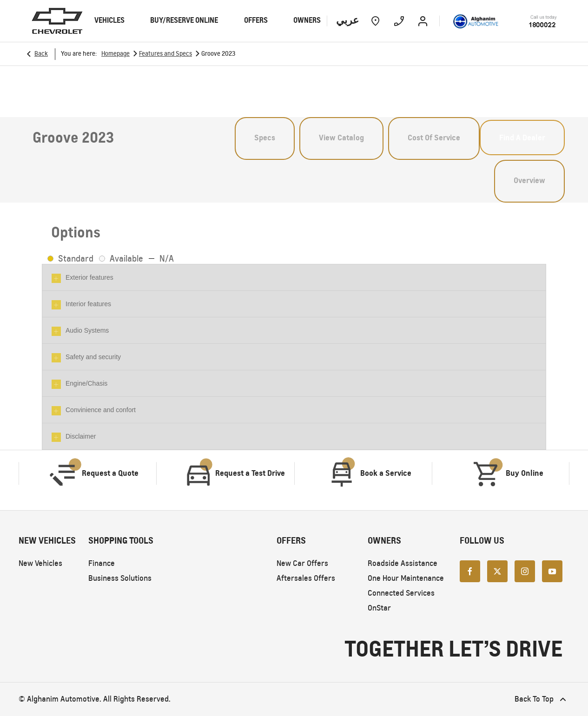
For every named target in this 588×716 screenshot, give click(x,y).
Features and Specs (165, 54)
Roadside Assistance (403, 563)
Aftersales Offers (306, 578)
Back (41, 54)
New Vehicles (40, 563)
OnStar (379, 608)
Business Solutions (120, 578)
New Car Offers (302, 563)
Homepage (116, 54)
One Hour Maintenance (406, 578)
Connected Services (401, 593)
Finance (102, 563)
